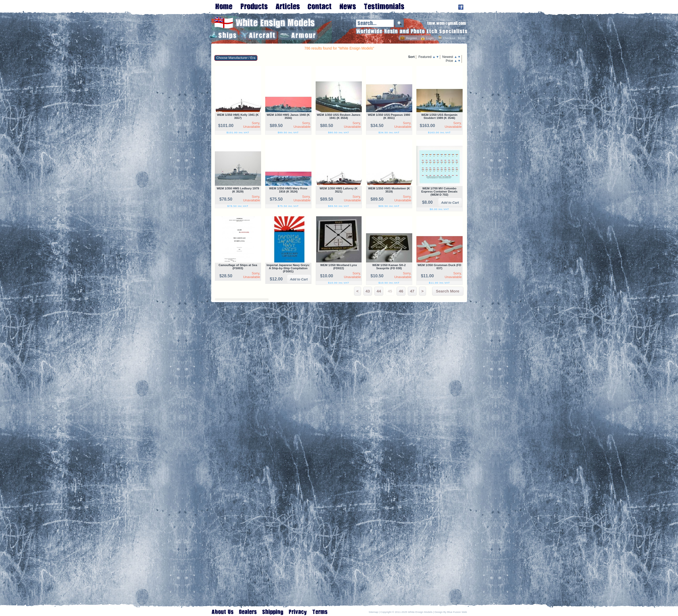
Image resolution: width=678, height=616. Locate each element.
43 (368, 291)
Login (430, 38)
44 (379, 291)
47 (412, 291)
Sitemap (373, 612)
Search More (448, 291)
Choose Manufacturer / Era (236, 58)
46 (401, 291)
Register (411, 38)
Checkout (449, 38)
